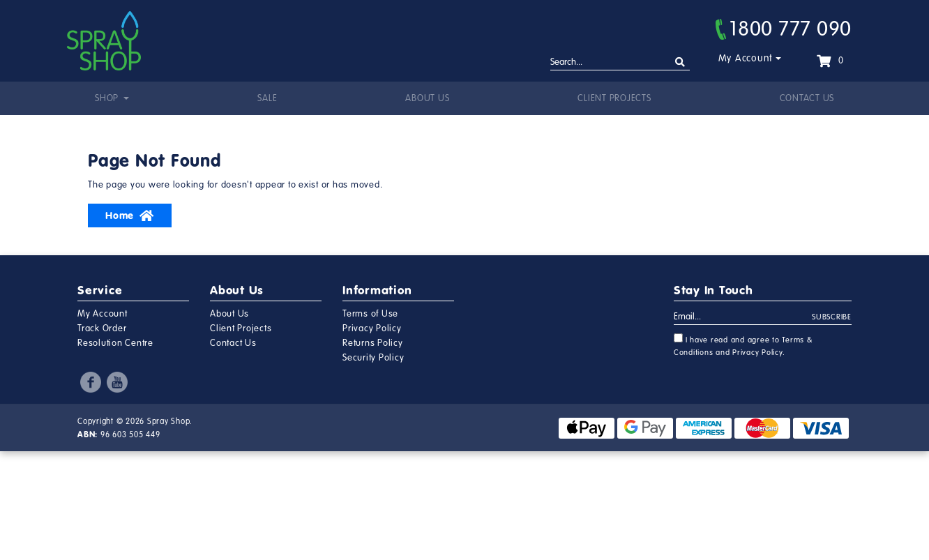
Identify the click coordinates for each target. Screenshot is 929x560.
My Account (746, 58)
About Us (427, 98)
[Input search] (620, 63)
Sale (267, 98)
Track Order (102, 328)
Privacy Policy (372, 328)
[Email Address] (743, 317)
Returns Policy (373, 343)
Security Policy (373, 358)
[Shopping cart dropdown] (830, 61)
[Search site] (680, 62)
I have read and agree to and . (743, 345)
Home (130, 215)
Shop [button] (108, 98)
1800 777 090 (784, 29)
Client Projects (614, 98)
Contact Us (807, 98)
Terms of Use (370, 314)
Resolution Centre (115, 343)
